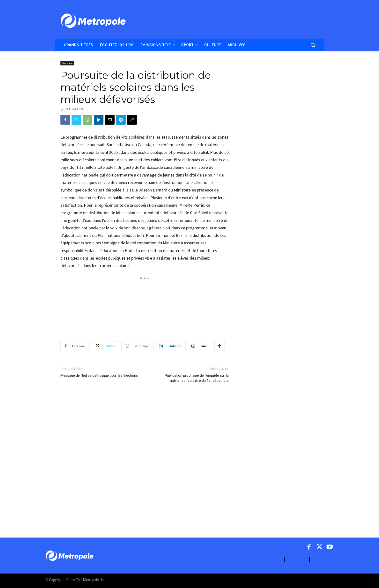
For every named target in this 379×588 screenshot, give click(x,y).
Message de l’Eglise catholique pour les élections (99, 375)
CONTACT (297, 559)
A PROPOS (272, 559)
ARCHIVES (323, 559)
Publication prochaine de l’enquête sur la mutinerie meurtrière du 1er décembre (197, 378)
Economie (67, 63)
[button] (313, 45)
